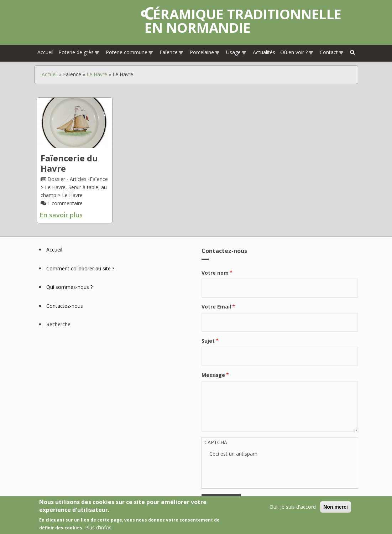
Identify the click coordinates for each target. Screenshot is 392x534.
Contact (332, 52)
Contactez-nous (65, 306)
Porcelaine (205, 52)
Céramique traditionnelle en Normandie (243, 21)
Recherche (58, 324)
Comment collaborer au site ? (80, 268)
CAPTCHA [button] (216, 442)
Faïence (172, 52)
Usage (236, 52)
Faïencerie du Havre (69, 163)
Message (213, 375)
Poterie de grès (79, 52)
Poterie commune (130, 52)
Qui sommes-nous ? (69, 287)
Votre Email (216, 307)
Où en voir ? (297, 52)
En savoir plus (61, 215)
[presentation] (263, 472)
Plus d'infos (98, 527)
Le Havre (97, 74)
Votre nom (215, 273)
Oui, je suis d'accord (293, 507)
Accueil (45, 52)
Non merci (335, 507)
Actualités (264, 52)
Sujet (208, 341)
